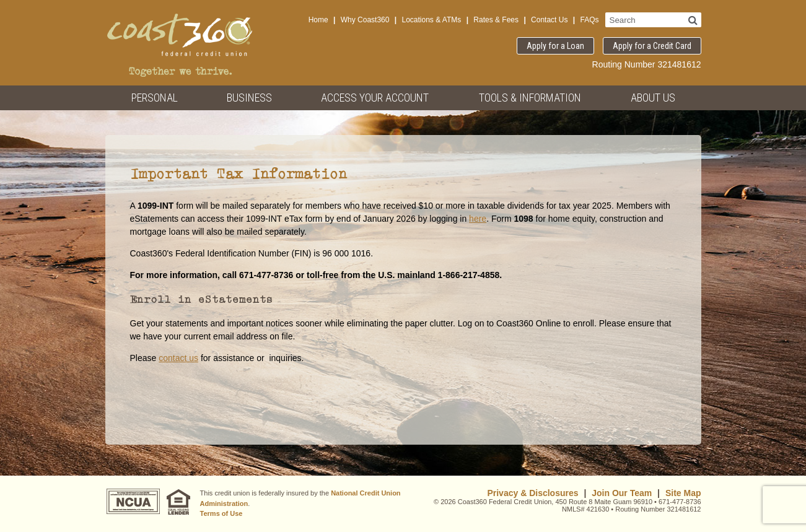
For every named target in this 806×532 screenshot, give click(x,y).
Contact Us (549, 20)
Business (249, 98)
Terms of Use (221, 513)
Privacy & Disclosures (532, 493)
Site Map (683, 493)
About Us (653, 98)
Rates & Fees (496, 20)
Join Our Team (622, 493)
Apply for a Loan (555, 46)
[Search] (693, 20)
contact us (178, 358)
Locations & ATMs (431, 20)
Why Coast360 (365, 20)
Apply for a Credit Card (652, 46)
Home (318, 20)
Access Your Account (375, 98)
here (478, 219)
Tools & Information (530, 98)
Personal (155, 98)
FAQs (589, 20)
